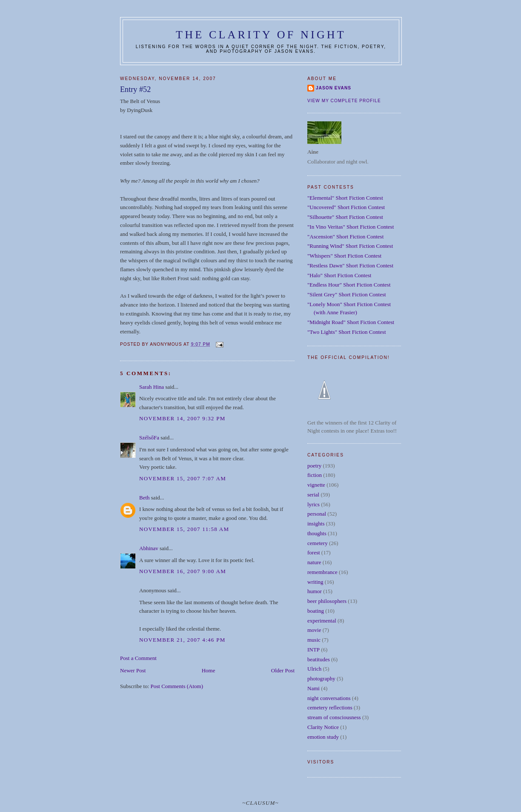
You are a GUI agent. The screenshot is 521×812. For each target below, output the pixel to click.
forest (314, 552)
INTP (313, 650)
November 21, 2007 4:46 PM (182, 640)
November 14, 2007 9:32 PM (182, 418)
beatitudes (319, 659)
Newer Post (133, 670)
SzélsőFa (149, 438)
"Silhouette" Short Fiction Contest (345, 217)
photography (321, 679)
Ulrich (314, 669)
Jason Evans (333, 88)
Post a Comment (138, 658)
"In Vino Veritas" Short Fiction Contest (351, 227)
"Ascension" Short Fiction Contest (345, 237)
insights (316, 524)
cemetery (318, 543)
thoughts (317, 533)
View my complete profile (344, 101)
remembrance (322, 572)
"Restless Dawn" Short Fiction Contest (350, 265)
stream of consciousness (334, 717)
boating (316, 611)
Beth (145, 498)
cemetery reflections (330, 707)
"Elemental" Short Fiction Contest (345, 198)
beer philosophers (327, 601)
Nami (313, 688)
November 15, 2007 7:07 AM (183, 478)
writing (315, 582)
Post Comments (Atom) (177, 686)
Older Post (283, 670)
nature (314, 562)
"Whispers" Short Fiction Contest (344, 256)
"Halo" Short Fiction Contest (339, 275)
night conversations (329, 698)
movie (314, 630)
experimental (322, 621)
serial (313, 495)
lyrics (313, 504)
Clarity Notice (323, 727)
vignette (316, 485)
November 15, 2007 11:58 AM (184, 529)
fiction (315, 475)
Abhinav (149, 548)
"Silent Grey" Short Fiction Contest (347, 294)
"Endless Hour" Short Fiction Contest (349, 285)
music (314, 640)
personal (317, 514)
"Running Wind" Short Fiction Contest (350, 246)
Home (209, 670)
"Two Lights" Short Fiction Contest (347, 332)
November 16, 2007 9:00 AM (183, 571)
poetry (314, 466)
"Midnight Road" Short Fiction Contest (351, 322)
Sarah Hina (152, 387)
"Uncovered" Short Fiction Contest (346, 207)
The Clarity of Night (261, 35)
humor (315, 591)
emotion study (323, 737)
